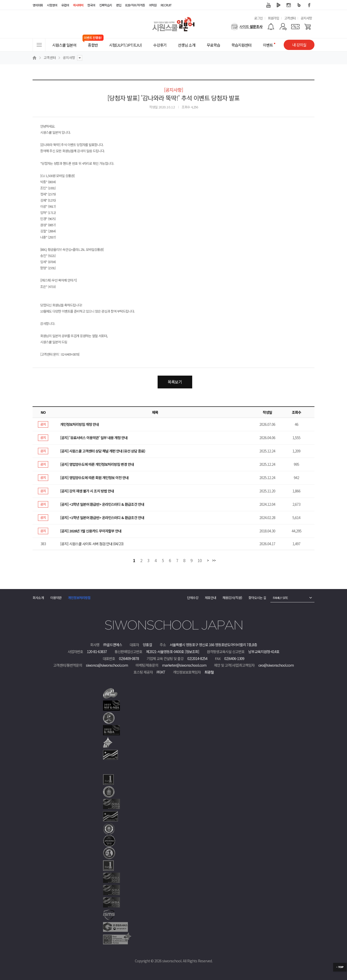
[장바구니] (308, 27)
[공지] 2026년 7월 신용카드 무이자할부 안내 (91, 531)
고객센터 (290, 18)
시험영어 (52, 5)
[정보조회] (192, 652)
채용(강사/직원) (232, 598)
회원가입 (273, 18)
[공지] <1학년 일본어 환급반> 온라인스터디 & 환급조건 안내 (102, 518)
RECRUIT (166, 5)
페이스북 (309, 5)
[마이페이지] (283, 27)
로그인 (258, 18)
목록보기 (175, 382)
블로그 (299, 5)
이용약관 (56, 598)
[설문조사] (247, 27)
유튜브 (268, 5)
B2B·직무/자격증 (135, 5)
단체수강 (193, 598)
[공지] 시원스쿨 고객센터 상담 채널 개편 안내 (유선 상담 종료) (103, 451)
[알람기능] (271, 27)
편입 (119, 5)
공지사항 (306, 18)
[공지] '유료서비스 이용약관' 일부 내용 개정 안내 (94, 438)
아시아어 (78, 5)
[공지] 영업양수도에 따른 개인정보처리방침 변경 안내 (97, 464)
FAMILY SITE (280, 598)
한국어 (91, 5)
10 (200, 561)
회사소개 (38, 598)
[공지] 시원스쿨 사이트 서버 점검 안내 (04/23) (92, 544)
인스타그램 (289, 5)
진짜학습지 (106, 5)
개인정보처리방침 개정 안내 (79, 424)
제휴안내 (210, 598)
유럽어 (65, 5)
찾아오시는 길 (257, 598)
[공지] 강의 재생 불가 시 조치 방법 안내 (87, 491)
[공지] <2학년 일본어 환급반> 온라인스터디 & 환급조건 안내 (102, 504)
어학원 (153, 5)
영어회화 (38, 5)
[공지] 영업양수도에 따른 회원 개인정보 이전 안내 (94, 478)
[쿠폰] (295, 27)
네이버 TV (279, 5)
